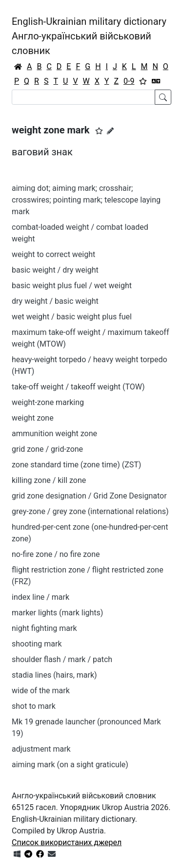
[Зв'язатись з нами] (52, 854)
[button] (99, 131)
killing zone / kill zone (49, 480)
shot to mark (34, 706)
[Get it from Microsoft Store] (17, 854)
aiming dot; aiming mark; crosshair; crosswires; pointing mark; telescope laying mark (86, 200)
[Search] (83, 97)
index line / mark (41, 597)
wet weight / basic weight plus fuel (72, 317)
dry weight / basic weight (55, 301)
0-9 (129, 81)
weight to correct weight (53, 254)
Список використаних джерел (67, 842)
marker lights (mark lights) (57, 613)
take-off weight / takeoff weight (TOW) (78, 387)
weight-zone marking (48, 402)
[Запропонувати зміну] (110, 131)
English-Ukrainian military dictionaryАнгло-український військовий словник (89, 36)
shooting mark (37, 644)
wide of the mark (41, 691)
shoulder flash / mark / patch (62, 659)
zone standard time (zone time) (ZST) (76, 465)
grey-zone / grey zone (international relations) (90, 511)
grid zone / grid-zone (47, 449)
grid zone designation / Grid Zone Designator (89, 496)
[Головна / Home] (18, 67)
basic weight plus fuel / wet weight (72, 286)
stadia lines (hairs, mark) (54, 675)
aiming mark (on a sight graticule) (70, 765)
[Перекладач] (156, 81)
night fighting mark (44, 628)
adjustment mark (41, 749)
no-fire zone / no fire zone (56, 554)
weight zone (33, 418)
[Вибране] (143, 81)
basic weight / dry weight (55, 270)
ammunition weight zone (54, 434)
